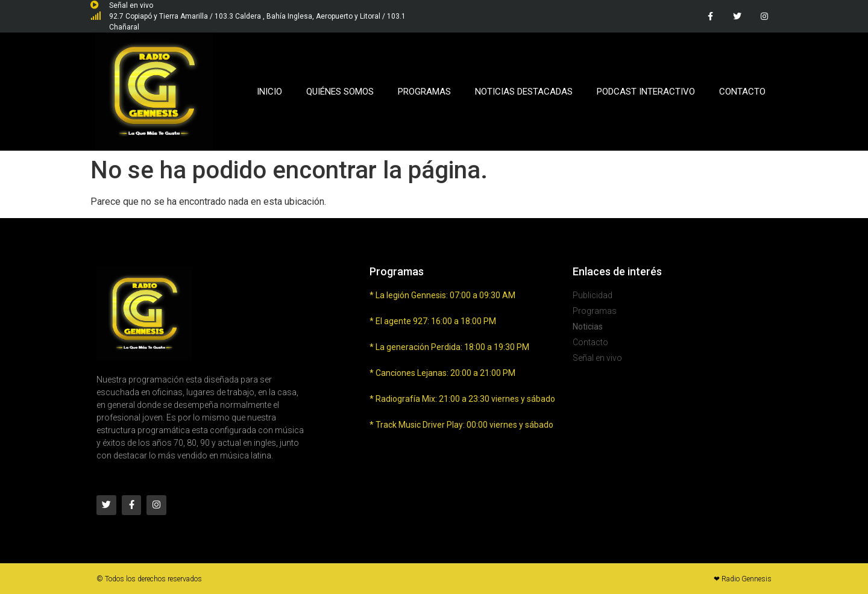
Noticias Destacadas (524, 92)
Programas (424, 92)
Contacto (742, 92)
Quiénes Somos (340, 92)
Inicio (269, 92)
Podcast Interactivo (646, 92)
